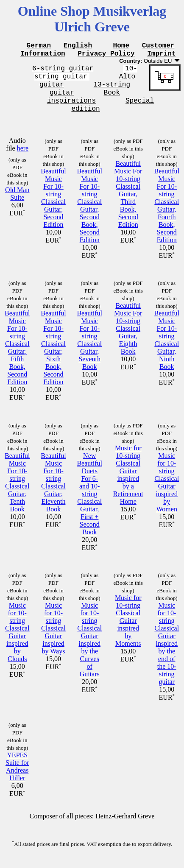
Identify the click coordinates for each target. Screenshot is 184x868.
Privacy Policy (106, 56)
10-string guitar (86, 76)
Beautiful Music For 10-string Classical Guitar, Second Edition (53, 208)
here (23, 158)
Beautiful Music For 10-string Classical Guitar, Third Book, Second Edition (128, 204)
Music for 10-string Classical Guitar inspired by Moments (128, 631)
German (39, 46)
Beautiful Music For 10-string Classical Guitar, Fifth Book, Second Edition (17, 358)
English (78, 46)
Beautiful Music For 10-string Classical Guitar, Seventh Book (89, 350)
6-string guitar (63, 72)
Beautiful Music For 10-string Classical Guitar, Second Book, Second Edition (89, 216)
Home (121, 46)
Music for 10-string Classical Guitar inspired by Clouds (17, 642)
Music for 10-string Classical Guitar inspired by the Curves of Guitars (89, 650)
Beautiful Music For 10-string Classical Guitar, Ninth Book (167, 350)
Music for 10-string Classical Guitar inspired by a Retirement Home (128, 485)
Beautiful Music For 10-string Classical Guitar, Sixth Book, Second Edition (53, 358)
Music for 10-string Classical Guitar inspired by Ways (53, 638)
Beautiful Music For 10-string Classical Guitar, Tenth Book (17, 493)
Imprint (161, 56)
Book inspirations (91, 104)
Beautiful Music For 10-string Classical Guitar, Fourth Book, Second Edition (167, 216)
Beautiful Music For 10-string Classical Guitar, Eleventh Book (53, 493)
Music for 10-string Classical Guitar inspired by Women (167, 493)
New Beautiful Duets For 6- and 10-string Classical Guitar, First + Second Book (89, 504)
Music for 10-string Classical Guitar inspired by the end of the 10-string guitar (167, 654)
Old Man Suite (17, 204)
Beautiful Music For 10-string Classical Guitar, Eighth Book (128, 339)
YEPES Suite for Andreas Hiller (17, 777)
